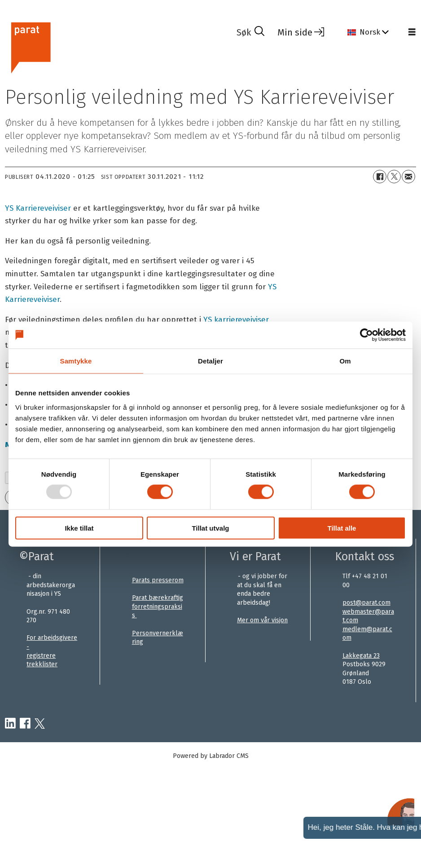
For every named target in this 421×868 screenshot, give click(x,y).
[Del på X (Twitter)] (394, 177)
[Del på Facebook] (380, 177)
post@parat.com (366, 603)
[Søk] (250, 32)
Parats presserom (158, 580)
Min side (295, 32)
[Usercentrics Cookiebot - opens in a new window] (366, 335)
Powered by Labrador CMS (211, 756)
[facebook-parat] (25, 724)
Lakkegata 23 (361, 656)
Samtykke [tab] (76, 361)
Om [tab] (345, 361)
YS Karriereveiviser (38, 208)
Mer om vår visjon (262, 620)
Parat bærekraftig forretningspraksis (158, 607)
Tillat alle (342, 528)
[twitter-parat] (40, 724)
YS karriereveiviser (236, 320)
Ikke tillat (79, 528)
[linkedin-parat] (10, 724)
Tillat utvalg (210, 528)
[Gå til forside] (30, 46)
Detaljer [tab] (210, 361)
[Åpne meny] (412, 32)
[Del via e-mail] (408, 177)
